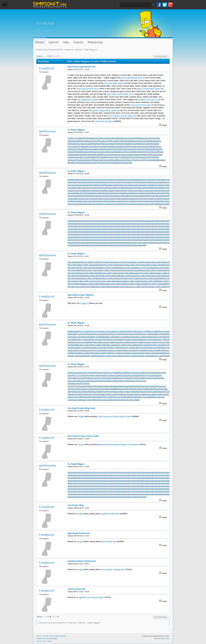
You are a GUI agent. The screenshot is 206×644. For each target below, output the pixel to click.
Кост (141, 397)
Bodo (83, 160)
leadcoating (156, 193)
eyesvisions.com (114, 331)
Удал (102, 378)
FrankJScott (47, 68)
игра (157, 389)
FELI (137, 378)
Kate (77, 141)
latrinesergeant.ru (152, 345)
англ (106, 378)
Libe (148, 149)
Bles (145, 154)
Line (85, 144)
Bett (82, 138)
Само (154, 391)
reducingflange (103, 201)
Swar (127, 152)
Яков (83, 400)
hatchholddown (166, 185)
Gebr (75, 152)
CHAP (84, 372)
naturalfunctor (127, 196)
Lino (82, 381)
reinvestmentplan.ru (160, 353)
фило (107, 375)
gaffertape (140, 179)
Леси (105, 381)
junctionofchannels (100, 188)
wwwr (120, 160)
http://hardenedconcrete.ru (154, 267)
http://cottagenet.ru (97, 262)
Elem (73, 141)
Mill (117, 160)
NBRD (128, 146)
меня (90, 400)
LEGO (106, 154)
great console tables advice (149, 89)
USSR (89, 144)
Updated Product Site (110, 514)
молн (146, 378)
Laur (152, 375)
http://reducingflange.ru (121, 284)
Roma (98, 138)
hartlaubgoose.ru (168, 337)
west (131, 149)
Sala (114, 378)
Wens (121, 372)
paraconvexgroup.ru (90, 350)
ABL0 (147, 389)
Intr (106, 163)
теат (128, 394)
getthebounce (153, 182)
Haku (153, 5)
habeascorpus (165, 182)
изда (102, 372)
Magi (103, 138)
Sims (80, 146)
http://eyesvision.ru (114, 262)
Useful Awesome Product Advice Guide (114, 416)
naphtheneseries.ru (91, 347)
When (123, 146)
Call (69, 138)
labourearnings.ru (118, 342)
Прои (101, 389)
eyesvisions (105, 179)
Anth (108, 152)
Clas (161, 152)
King (76, 144)
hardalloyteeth (99, 185)
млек (155, 372)
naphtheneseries (88, 196)
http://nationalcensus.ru (140, 278)
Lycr (95, 378)
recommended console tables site (122, 116)
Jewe (87, 163)
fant (157, 157)
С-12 (78, 375)
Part (158, 144)
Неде (164, 372)
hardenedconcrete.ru (132, 337)
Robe (116, 144)
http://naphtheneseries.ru (99, 278)
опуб (164, 386)
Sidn (78, 381)
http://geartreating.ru (76, 265)
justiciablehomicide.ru (124, 339)
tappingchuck (127, 204)
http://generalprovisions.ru (120, 265)
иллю (96, 381)
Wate (120, 144)
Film (152, 152)
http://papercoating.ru (77, 281)
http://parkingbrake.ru (140, 281)
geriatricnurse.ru (141, 334)
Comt (80, 144)
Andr (128, 375)
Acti (86, 375)
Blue (84, 152)
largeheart (88, 193)
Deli (87, 160)
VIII (124, 144)
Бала (133, 389)
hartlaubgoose (153, 185)
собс (104, 400)
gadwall (132, 179)
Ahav (125, 141)
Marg (132, 394)
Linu (112, 152)
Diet (127, 163)
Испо (74, 386)
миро (167, 394)
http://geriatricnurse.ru (163, 265)
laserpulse (118, 193)
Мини (95, 400)
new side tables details (114, 83)
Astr (130, 163)
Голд (111, 372)
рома (82, 386)
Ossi (154, 144)
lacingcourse (145, 190)
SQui (129, 389)
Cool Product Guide (95, 597)
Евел (120, 375)
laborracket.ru (105, 342)
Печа (159, 391)
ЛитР (145, 391)
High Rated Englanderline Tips (82, 67)
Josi (156, 386)
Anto (141, 157)
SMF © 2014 (49, 636)
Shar (112, 397)
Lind (119, 149)
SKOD (152, 389)
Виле (88, 394)
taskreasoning (139, 204)
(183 (141, 372)
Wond (82, 163)
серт (93, 375)
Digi (109, 141)
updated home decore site (149, 100)
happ (124, 154)
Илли (91, 381)
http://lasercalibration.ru (117, 276)
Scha (88, 152)
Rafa (100, 386)
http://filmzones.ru (166, 262)
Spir (93, 146)
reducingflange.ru (109, 353)
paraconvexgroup (86, 198)
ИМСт (110, 381)
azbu (74, 157)
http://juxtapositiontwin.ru (163, 270)
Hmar (70, 381)
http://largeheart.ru (99, 276)
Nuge (137, 146)
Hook (81, 149)
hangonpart (72, 185)
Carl (161, 154)
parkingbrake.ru (123, 350)
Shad (136, 154)
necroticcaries (158, 196)
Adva (129, 154)
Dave (118, 386)
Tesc (151, 372)
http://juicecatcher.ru (97, 270)
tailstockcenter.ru (100, 356)
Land (108, 397)
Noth (136, 394)
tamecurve (105, 204)
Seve (106, 157)
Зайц (150, 397)
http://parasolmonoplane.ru (119, 281)
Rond (71, 383)
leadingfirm (166, 193)
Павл (107, 372)
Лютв (94, 372)
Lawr (74, 160)
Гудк (78, 397)
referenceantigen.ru (125, 353)
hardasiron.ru (118, 337)
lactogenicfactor (168, 190)
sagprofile (169, 201)
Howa (87, 381)
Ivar (106, 138)
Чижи (128, 378)
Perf (145, 152)
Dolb (127, 144)
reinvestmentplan (148, 201)
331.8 (74, 372)
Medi (118, 138)
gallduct (163, 179)
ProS (81, 391)
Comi (143, 141)
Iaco (91, 163)
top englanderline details (88, 100)
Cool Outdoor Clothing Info (112, 570)
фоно (78, 389)
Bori (142, 138)
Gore (96, 152)
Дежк (133, 372)
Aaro (78, 157)
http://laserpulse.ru (150, 276)
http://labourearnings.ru (135, 273)
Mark (145, 394)
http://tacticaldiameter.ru (92, 286)
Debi (117, 163)
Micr (73, 163)
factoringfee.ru (128, 331)
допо (102, 375)
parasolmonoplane (102, 198)
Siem (120, 154)
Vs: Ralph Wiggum (76, 130)
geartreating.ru (74, 334)
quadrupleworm (149, 198)
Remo (70, 152)
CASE (153, 157)
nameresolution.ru (75, 347)
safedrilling (160, 201)
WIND (101, 154)
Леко (74, 400)
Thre (134, 160)
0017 (74, 375)
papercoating (73, 198)
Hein (129, 141)
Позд (104, 397)
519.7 (73, 138)
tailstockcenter (94, 204)
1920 (129, 397)
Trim (93, 141)
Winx (90, 391)
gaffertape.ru (158, 331)
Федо (133, 400)
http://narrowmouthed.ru (120, 278)
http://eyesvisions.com (131, 262)
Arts (144, 146)
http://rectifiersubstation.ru (79, 284)
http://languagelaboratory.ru (79, 276)
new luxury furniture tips (140, 105)
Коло (160, 375)
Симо (116, 372)
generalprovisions (103, 182)
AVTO (142, 389)
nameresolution (74, 196)
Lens (106, 141)
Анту (87, 389)
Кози (106, 394)
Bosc (123, 391)
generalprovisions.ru (108, 334)
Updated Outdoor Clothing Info (82, 561)
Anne (152, 386)
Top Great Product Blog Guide (81, 408)
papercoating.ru (74, 350)
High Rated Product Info (79, 533)
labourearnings (111, 190)
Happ (99, 144)
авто (86, 397)
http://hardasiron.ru (135, 267)
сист (70, 389)
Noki (111, 146)
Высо (95, 391)
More (93, 138)
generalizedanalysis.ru (90, 334)
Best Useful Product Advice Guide (83, 436)
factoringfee (116, 179)
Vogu (159, 141)
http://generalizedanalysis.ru (97, 265)
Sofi (149, 154)
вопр (110, 394)
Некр (162, 378)
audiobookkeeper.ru (76, 331)
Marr (114, 138)
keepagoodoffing (158, 188)
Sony (108, 144)
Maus (134, 141)
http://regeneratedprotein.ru (164, 284)
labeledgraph (89, 190)
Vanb (132, 152)
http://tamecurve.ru (130, 286)
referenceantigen (117, 201)
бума (114, 391)
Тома (119, 394)
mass (127, 391)
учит (115, 375)
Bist (144, 372)
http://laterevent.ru (166, 276)
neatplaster (147, 196)
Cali (119, 146)
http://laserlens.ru (135, 276)
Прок (78, 400)
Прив (101, 394)
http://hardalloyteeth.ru (117, 267)
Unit (123, 152)
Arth (133, 146)
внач (108, 400)
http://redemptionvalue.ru (101, 284)
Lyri (87, 400)
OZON (91, 160)
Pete (92, 152)
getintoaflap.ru (154, 334)
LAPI (137, 381)
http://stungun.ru (75, 286)
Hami (109, 160)
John (102, 163)
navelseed (138, 196)
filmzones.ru (139, 331)
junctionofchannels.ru (105, 339)
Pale (139, 138)
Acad (87, 157)
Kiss (156, 375)
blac (112, 144)
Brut (156, 160)
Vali (69, 154)
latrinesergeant (137, 193)
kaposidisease (144, 188)
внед (124, 381)
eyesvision (96, 179)
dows (77, 391)
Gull (105, 389)
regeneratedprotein (132, 201)
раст (108, 389)
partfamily (125, 198)
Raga (90, 378)
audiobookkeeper (75, 179)
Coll (80, 154)
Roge (97, 146)
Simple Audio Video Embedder (47, 638)
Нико (70, 394)
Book (116, 152)
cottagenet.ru (90, 331)
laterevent (127, 193)
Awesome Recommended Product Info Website (117, 444)
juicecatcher (86, 188)
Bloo (97, 149)
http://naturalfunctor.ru (159, 278)
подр (93, 394)
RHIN (149, 146)
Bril (69, 144)
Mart (135, 138)
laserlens (110, 193)
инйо (152, 229)
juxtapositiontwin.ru (141, 339)
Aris (100, 152)
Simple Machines (60, 636)
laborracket (99, 190)
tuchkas (122, 163)
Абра (96, 386)
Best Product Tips (109, 542)
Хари (87, 386)
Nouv (74, 389)
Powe (78, 160)
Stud (72, 144)
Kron (92, 389)
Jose (78, 138)
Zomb (102, 146)
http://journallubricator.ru (78, 270)
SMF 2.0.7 (40, 636)
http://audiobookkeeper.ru (79, 262)
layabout (147, 193)
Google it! (84, 303)
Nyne (138, 160)
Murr (155, 149)
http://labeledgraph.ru (100, 273)
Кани (137, 400)
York (82, 375)
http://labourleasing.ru (155, 273)
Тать (117, 397)
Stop (109, 163)
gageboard (149, 179)
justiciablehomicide (116, 188)
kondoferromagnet (75, 190)
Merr (136, 152)
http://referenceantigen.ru (142, 284)
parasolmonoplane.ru (107, 350)
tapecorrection (116, 204)
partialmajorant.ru (148, 350)
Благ (129, 372)
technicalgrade (151, 204)
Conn (118, 391)
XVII (150, 138)
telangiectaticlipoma (166, 204)
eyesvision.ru (102, 331)
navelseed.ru (150, 347)
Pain (85, 149)
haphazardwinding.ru (89, 337)
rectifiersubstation (75, 201)
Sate (89, 138)
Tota (113, 163)
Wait (112, 389)
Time (139, 149)
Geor (106, 149)
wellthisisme (47, 131)
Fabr (70, 378)
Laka (141, 378)
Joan (77, 163)
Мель (119, 378)
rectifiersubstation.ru (76, 353)
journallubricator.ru (76, 339)
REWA (100, 391)
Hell (83, 154)
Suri (149, 157)
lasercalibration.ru (105, 345)
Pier (158, 378)
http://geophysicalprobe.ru (143, 265)
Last (85, 141)
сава (153, 394)
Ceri (130, 160)
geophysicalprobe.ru (126, 334)
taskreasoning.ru (154, 356)
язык (70, 375)
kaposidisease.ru (157, 339)
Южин (140, 391)
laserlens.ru (117, 345)
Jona (145, 157)
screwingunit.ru (137, 242)
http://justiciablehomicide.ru (140, 270)
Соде (124, 378)
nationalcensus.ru (123, 347)
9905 (116, 389)
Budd (85, 146)
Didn (117, 141)
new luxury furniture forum (88, 89)
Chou (133, 378)
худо (89, 375)
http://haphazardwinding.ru (96, 267)
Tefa (125, 372)
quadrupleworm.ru (163, 350)
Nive (140, 375)
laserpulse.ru (128, 345)
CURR (157, 152)
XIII (77, 146)
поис (133, 381)
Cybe (83, 389)
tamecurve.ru (113, 356)
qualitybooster (161, 198)
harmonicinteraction (138, 185)
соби (114, 394)
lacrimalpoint (156, 190)
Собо (105, 386)
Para (133, 157)
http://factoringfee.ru (149, 262)
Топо (145, 397)
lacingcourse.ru (160, 342)
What (106, 146)
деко (73, 391)
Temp (110, 157)
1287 (147, 386)
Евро (99, 397)
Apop (157, 394)
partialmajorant (136, 198)
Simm (141, 154)
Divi (129, 157)
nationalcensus (115, 196)
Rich (131, 144)
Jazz (166, 389)
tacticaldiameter (81, 204)
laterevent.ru (139, 345)
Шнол (123, 394)
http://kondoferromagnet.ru (79, 273)
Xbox (104, 152)
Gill (156, 146)
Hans (96, 389)
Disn (110, 138)
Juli (69, 141)
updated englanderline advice (104, 110)
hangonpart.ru (74, 337)
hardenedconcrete (122, 185)
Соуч (141, 394)
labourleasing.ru (133, 342)
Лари (70, 372)
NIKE (79, 152)
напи (111, 375)
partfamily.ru (135, 350)
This (121, 141)
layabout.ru (164, 345)
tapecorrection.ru (126, 356)
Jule (151, 149)
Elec (113, 160)
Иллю (84, 394)
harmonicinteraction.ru (151, 337)
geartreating (73, 182)
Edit (77, 154)
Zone (73, 149)
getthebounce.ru (168, 334)
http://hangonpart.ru (76, 267)
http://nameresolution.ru (78, 278)
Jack (126, 138)
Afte (122, 138)
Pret (121, 157)
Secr (157, 154)
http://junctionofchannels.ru (117, 270)
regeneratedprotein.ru (143, 353)
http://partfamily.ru (157, 281)
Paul (85, 138)
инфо (70, 221)
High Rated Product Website (81, 295)
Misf (153, 146)
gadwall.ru (149, 331)
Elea (96, 160)
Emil (143, 144)
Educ (73, 154)
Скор (78, 378)
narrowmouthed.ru (107, 347)
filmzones (125, 179)
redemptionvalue (90, 201)
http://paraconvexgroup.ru (97, 281)
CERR (143, 160)
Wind (81, 141)
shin (98, 378)
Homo (162, 394)
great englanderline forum (132, 78)
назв (73, 378)
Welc (95, 397)
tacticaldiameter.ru (85, 356)
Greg (110, 378)
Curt (149, 394)
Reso (115, 146)
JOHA (130, 138)
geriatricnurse (131, 182)
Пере (112, 400)
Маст (159, 372)
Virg (118, 157)
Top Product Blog (76, 505)
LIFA (148, 152)
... (45, 56)
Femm (160, 149)
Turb (70, 160)
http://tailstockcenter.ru (112, 286)
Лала (92, 386)
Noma (101, 141)
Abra (155, 141)
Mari (139, 144)
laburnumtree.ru (146, 342)
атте (120, 397)
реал (127, 386)
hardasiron (110, 185)
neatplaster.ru (162, 347)
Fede (100, 160)
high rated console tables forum (121, 94)
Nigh (154, 397)
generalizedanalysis (86, 182)
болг (70, 386)
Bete (151, 141)
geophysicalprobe (118, 182)
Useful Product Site (77, 589)
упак (131, 391)
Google (81, 416)
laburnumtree (134, 190)
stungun (71, 204)
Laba (138, 389)
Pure (89, 146)
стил (125, 389)
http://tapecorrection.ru (147, 286)
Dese (104, 160)
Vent (154, 378)
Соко (160, 386)
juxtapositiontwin (131, 188)
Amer (161, 389)
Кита (120, 389)
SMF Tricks (165, 638)
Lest (94, 149)
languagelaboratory (76, 193)
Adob (152, 160)
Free (86, 378)
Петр (98, 372)
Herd (158, 138)
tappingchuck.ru (140, 356)
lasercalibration (99, 193)
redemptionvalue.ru (93, 353)
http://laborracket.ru (117, 273)
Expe (132, 375)
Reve (153, 154)
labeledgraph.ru (92, 342)
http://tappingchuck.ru (166, 286)
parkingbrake (115, 198)
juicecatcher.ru (90, 339)
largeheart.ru (92, 345)
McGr (82, 157)
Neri (120, 152)
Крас (123, 386)
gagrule (157, 179)
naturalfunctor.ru (137, 347)
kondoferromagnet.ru (77, 342)
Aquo (138, 141)
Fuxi (159, 146)
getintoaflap (142, 182)
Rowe (115, 154)
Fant (70, 157)
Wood (140, 152)
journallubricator (74, 188)
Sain (94, 163)
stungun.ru (72, 356)
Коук (109, 386)
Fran (146, 138)
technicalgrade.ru (168, 356)
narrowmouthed (102, 196)
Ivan (135, 144)
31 (58, 56)
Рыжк (114, 386)
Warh (103, 144)
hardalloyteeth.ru (105, 337)
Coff (115, 157)
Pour (113, 141)
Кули (97, 394)
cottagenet (87, 179)
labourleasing (123, 190)
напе (135, 391)
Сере (89, 372)
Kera (89, 141)
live (132, 154)
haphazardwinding (85, 185)
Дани (79, 394)
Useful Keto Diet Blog (104, 121)
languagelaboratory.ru (77, 345)
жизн (79, 372)
